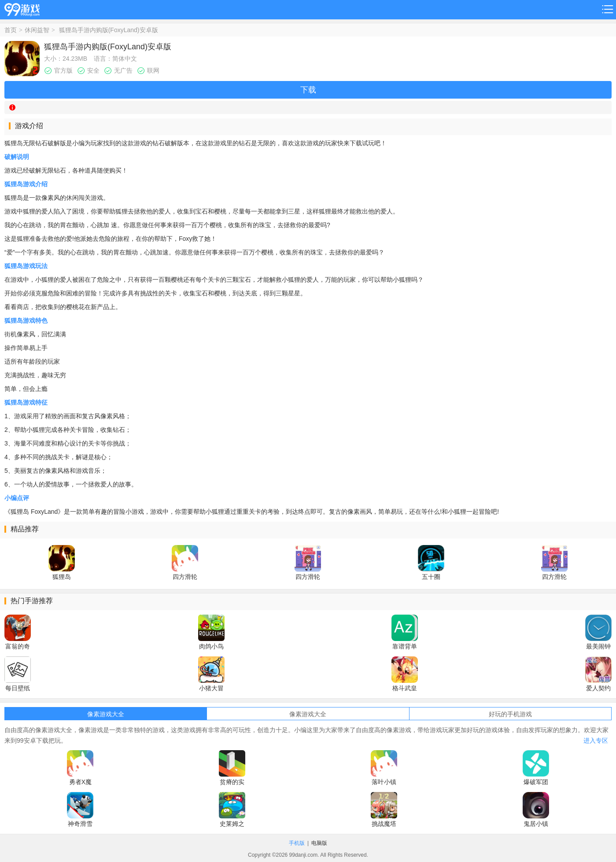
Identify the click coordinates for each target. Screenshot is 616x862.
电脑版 (319, 843)
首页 (11, 30)
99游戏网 (22, 8)
